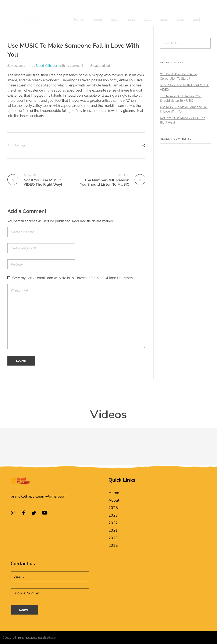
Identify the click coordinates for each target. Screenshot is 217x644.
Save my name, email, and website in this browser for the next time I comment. (73, 278)
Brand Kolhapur (47, 66)
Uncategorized (100, 66)
